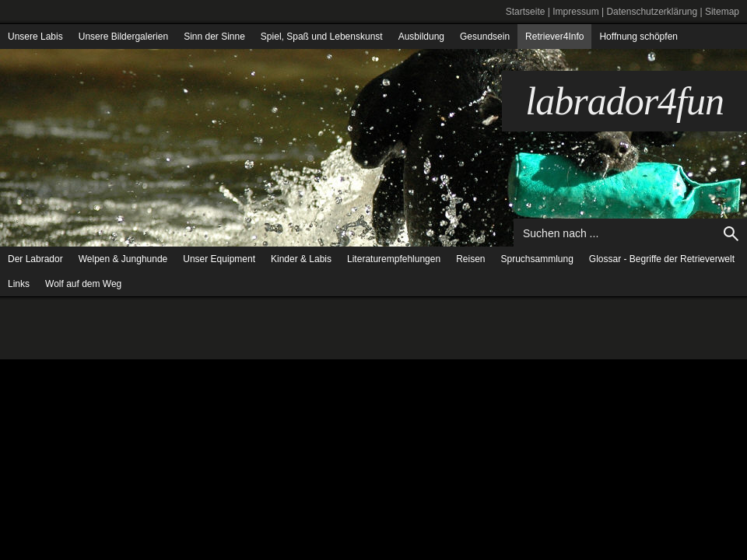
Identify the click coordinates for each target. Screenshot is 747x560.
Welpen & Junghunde (123, 259)
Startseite (526, 12)
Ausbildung (421, 37)
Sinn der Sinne (214, 37)
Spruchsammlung (537, 259)
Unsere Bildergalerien (123, 37)
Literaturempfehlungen (394, 259)
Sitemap (722, 12)
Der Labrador (35, 259)
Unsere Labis (35, 37)
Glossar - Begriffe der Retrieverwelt (662, 259)
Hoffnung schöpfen (638, 37)
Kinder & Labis (301, 259)
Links (19, 284)
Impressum (575, 12)
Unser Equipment (219, 259)
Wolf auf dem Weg (83, 284)
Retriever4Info (554, 37)
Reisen (470, 259)
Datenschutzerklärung (652, 12)
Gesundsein (485, 37)
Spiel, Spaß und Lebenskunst (322, 37)
